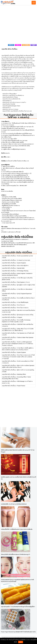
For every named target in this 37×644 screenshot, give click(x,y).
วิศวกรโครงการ (21, 305)
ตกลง (21, 642)
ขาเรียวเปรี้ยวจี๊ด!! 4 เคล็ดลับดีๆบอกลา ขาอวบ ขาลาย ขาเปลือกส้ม (17, 529)
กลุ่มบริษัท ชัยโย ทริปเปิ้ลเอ (19, 252)
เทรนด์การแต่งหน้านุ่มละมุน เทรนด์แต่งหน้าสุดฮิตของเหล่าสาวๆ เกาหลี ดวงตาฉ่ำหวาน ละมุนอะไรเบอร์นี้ (17, 581)
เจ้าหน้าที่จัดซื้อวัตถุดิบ (23, 302)
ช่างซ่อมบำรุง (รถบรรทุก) (24, 260)
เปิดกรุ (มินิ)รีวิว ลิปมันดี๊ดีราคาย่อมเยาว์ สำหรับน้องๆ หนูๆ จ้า (15, 554)
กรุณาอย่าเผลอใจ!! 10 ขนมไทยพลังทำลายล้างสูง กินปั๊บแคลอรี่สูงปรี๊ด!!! (18, 607)
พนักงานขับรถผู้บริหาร (23, 266)
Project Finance (21, 386)
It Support (20, 317)
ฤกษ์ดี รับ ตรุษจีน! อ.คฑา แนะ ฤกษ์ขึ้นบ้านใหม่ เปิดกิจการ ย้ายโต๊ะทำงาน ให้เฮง (18, 478)
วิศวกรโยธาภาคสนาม (23, 308)
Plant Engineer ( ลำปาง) (23, 282)
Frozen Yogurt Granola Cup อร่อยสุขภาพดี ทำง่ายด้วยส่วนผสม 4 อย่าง (18, 632)
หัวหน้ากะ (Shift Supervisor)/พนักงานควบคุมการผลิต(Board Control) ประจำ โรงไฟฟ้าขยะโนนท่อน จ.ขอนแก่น (18, 344)
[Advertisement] (18, 25)
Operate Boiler (21, 268)
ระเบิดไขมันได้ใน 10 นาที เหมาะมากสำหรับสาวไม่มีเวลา (14, 504)
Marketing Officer (21, 374)
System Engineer (22, 263)
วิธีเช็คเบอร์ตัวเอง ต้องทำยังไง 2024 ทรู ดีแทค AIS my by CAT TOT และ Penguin (18, 451)
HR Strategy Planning (23, 271)
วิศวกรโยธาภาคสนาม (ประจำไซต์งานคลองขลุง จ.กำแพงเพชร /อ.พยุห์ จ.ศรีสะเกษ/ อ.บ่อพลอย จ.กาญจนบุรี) (18, 357)
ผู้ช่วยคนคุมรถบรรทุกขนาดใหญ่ (25, 315)
